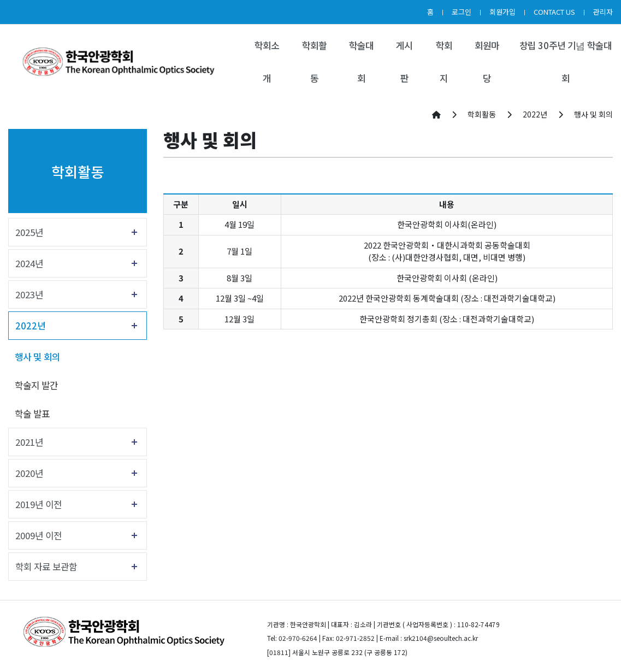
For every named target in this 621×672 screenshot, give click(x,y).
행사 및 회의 (37, 357)
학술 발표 (32, 414)
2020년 (29, 473)
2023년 (29, 294)
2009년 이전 (39, 535)
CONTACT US (554, 12)
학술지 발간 (36, 385)
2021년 (29, 442)
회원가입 (502, 12)
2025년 (29, 232)
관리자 (603, 12)
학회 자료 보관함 (46, 567)
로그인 (462, 12)
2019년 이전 (39, 504)
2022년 (30, 326)
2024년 (29, 263)
